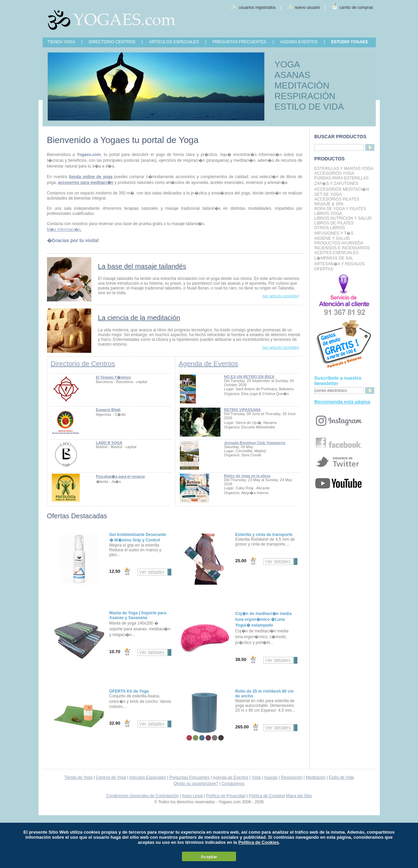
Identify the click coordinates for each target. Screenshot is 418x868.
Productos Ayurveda (339, 243)
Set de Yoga (328, 194)
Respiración (291, 777)
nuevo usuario (307, 7)
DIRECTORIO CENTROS (112, 42)
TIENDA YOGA (61, 42)
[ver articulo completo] (281, 296)
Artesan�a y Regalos (340, 264)
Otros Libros (330, 228)
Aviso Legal (192, 796)
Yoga (256, 777)
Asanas (271, 777)
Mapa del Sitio (299, 796)
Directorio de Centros (83, 364)
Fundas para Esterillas (342, 178)
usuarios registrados (257, 7)
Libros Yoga (328, 214)
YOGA (287, 64)
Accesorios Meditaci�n (342, 189)
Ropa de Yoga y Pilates (340, 209)
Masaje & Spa (329, 204)
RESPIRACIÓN (305, 96)
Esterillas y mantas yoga (344, 169)
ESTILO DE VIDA (309, 107)
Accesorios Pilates (337, 199)
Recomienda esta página (342, 402)
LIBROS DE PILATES (334, 223)
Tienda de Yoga (78, 777)
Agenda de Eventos (209, 364)
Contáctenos (233, 784)
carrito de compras (356, 7)
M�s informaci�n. (64, 230)
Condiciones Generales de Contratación (143, 796)
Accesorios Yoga (335, 173)
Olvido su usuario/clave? (196, 784)
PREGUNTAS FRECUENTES (239, 42)
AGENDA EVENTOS (299, 42)
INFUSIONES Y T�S (334, 233)
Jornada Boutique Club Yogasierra (255, 443)
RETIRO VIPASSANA (243, 410)
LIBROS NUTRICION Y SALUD (343, 218)
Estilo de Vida (341, 777)
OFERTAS (324, 269)
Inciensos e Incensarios (342, 248)
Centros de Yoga (111, 777)
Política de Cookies (266, 796)
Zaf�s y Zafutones (336, 184)
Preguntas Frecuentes (189, 777)
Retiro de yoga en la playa (247, 476)
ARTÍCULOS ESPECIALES (174, 42)
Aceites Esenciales (337, 253)
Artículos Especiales (148, 777)
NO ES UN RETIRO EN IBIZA (249, 377)
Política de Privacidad (226, 796)
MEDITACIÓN (302, 85)
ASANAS (293, 75)
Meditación (316, 777)
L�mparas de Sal (334, 258)
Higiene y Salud (332, 238)
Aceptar (209, 857)
